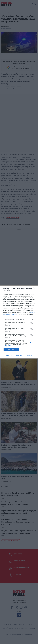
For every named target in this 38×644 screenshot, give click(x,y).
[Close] (35, 289)
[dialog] (19, 322)
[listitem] (19, 319)
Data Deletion (9, 355)
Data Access (19, 355)
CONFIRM (11, 349)
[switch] (31, 323)
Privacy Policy (29, 355)
